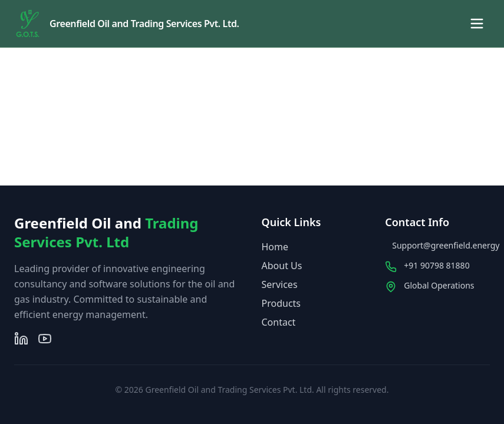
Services (280, 284)
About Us (282, 266)
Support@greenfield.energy (446, 245)
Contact (279, 322)
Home (275, 247)
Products (281, 303)
